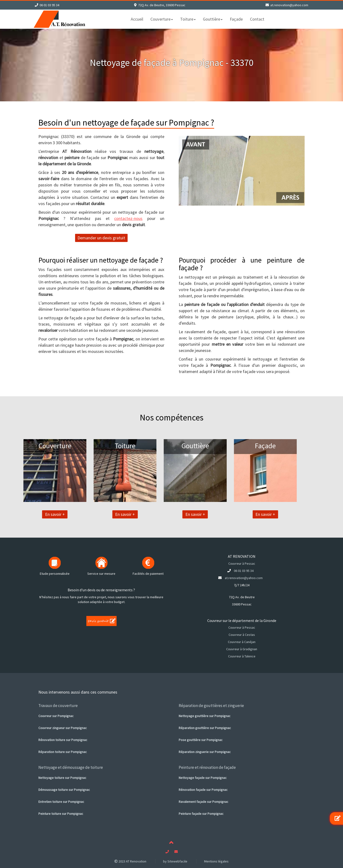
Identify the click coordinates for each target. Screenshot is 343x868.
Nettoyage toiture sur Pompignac (62, 778)
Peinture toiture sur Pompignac (61, 814)
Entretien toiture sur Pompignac (61, 802)
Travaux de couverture (58, 706)
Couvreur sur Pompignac (56, 716)
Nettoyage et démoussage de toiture (71, 767)
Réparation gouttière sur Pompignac (205, 728)
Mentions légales (216, 861)
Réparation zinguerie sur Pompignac (205, 752)
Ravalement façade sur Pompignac (204, 802)
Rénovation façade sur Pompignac (203, 790)
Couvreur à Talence (242, 656)
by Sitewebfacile (175, 861)
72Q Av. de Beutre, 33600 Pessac (162, 5)
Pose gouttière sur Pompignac (201, 740)
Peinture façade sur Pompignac (201, 814)
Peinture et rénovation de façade (207, 767)
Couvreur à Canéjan (242, 642)
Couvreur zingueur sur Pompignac (63, 728)
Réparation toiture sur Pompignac (63, 752)
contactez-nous (128, 218)
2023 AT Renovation (130, 861)
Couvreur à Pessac (242, 563)
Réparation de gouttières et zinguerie (211, 706)
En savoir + (29, 514)
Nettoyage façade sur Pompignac (203, 778)
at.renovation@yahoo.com (289, 5)
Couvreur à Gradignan (242, 649)
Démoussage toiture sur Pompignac (64, 790)
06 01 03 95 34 (49, 5)
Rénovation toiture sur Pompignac (63, 740)
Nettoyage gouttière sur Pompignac (205, 716)
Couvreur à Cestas (242, 635)
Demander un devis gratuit (101, 238)
